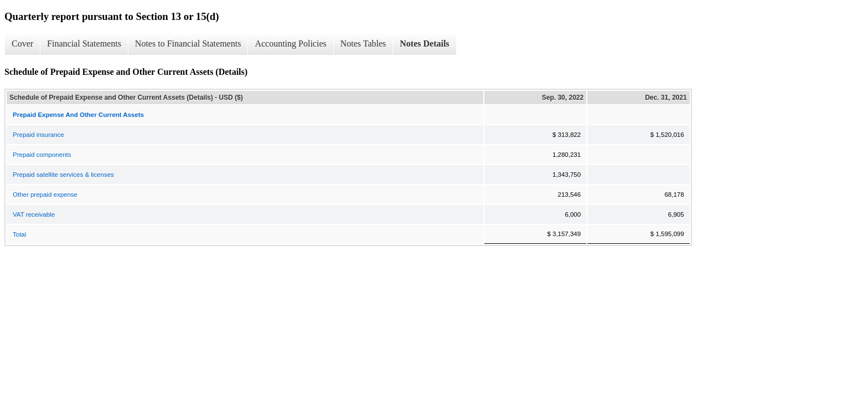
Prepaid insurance (38, 135)
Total (19, 234)
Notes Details (424, 44)
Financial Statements (84, 44)
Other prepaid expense (45, 195)
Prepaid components (42, 155)
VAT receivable (34, 214)
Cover (22, 44)
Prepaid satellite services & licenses (63, 175)
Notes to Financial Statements (188, 44)
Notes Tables (363, 44)
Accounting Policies (290, 44)
